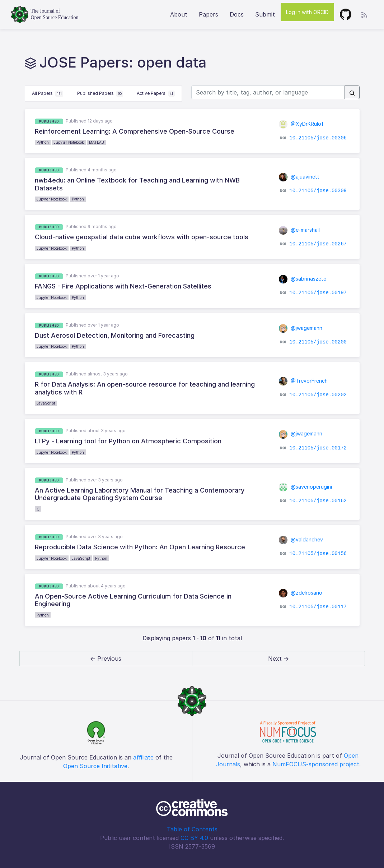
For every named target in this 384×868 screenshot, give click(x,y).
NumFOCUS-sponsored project (316, 764)
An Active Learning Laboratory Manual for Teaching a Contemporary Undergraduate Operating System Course (140, 494)
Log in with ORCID (307, 12)
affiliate (143, 757)
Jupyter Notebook (69, 142)
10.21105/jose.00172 (318, 448)
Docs (237, 14)
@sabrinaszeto (303, 279)
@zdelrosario (301, 593)
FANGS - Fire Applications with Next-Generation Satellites (123, 286)
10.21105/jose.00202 (318, 395)
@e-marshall (299, 230)
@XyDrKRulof (301, 124)
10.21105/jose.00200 (318, 342)
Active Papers (156, 94)
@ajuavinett (299, 177)
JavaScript (46, 403)
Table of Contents (192, 829)
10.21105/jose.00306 (318, 138)
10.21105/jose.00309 (318, 191)
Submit (265, 14)
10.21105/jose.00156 (318, 554)
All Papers (48, 94)
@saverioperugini (306, 487)
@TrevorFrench (303, 381)
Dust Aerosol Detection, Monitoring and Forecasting (115, 335)
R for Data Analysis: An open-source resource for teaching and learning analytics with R (145, 388)
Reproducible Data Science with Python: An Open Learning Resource (140, 547)
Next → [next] (278, 659)
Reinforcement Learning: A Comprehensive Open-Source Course (135, 131)
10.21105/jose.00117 (318, 606)
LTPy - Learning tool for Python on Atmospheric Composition (128, 441)
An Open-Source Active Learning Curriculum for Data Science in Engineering (133, 600)
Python (43, 142)
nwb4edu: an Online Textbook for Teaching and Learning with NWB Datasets (137, 184)
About (179, 14)
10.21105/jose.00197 (318, 293)
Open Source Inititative (95, 766)
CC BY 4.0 (194, 838)
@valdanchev (301, 539)
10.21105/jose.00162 (318, 501)
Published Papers (100, 94)
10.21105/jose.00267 (318, 244)
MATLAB (97, 142)
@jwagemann (301, 328)
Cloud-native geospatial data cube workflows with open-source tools (142, 237)
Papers (209, 14)
